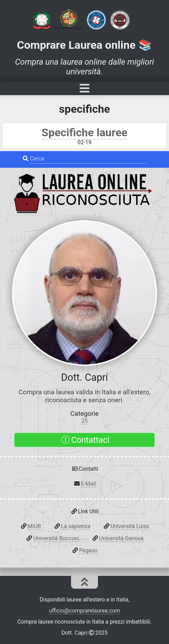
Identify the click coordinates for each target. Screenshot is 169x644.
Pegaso (88, 550)
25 (84, 421)
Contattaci (85, 440)
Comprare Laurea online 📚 (84, 45)
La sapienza (76, 526)
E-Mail (88, 484)
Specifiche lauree (85, 132)
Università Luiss (130, 526)
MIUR (34, 526)
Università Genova (121, 538)
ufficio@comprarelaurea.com (84, 611)
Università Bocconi (56, 538)
